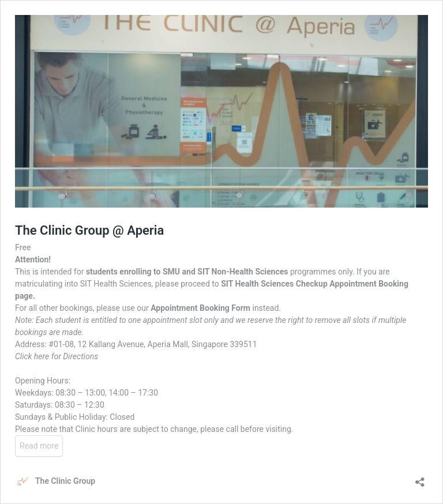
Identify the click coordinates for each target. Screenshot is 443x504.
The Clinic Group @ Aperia (89, 230)
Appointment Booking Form (200, 308)
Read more (39, 446)
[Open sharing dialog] (420, 478)
